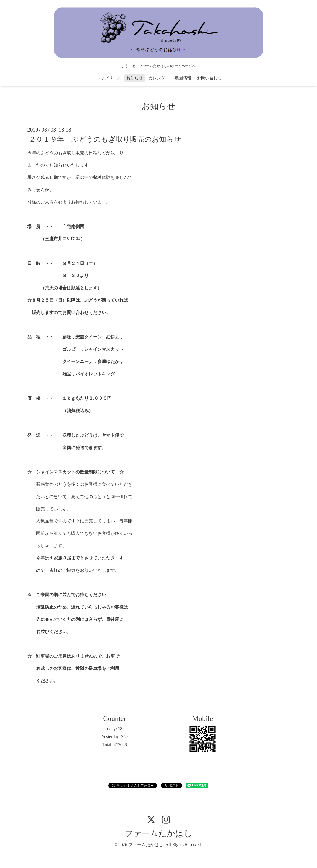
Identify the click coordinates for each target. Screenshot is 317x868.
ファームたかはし (158, 833)
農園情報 (183, 78)
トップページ (109, 78)
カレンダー (159, 78)
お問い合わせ (209, 78)
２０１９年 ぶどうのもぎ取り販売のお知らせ (105, 139)
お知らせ (135, 78)
